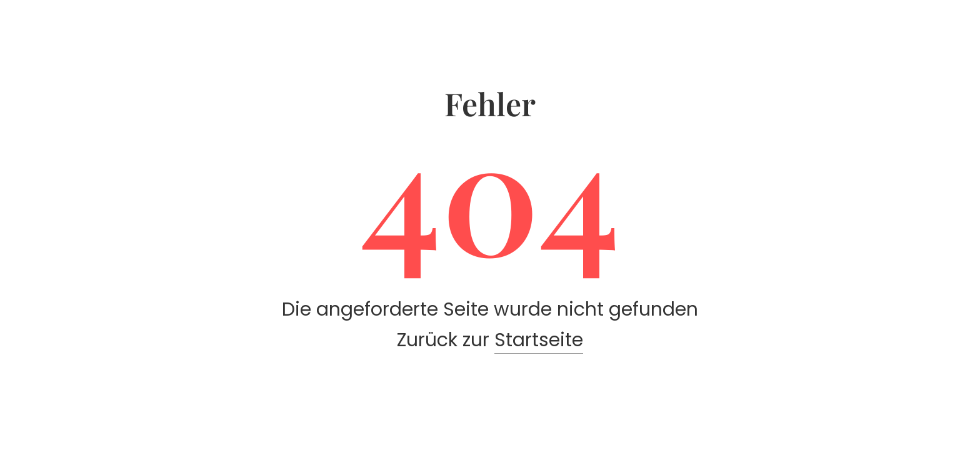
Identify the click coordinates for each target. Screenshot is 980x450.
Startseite (539, 340)
